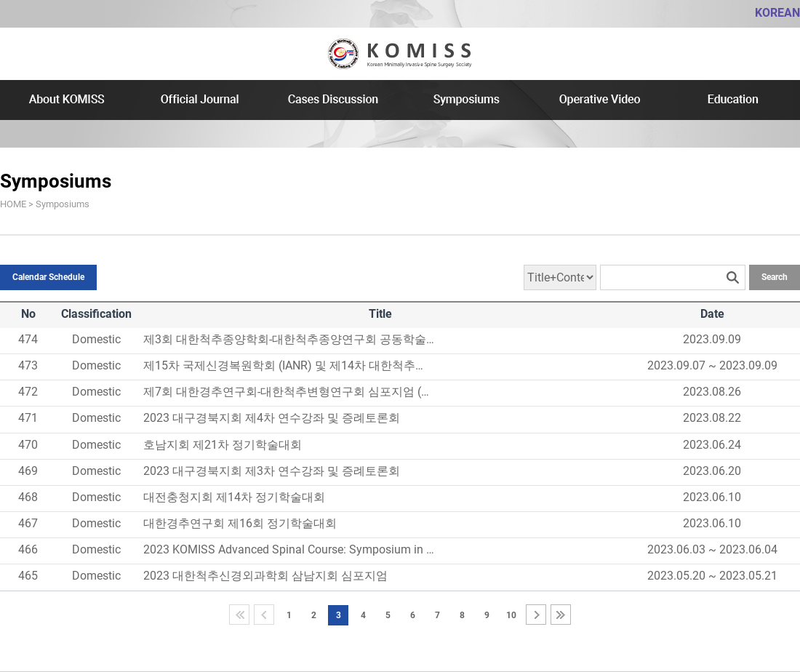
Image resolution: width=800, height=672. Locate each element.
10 (511, 615)
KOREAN (777, 13)
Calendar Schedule (48, 277)
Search (775, 277)
